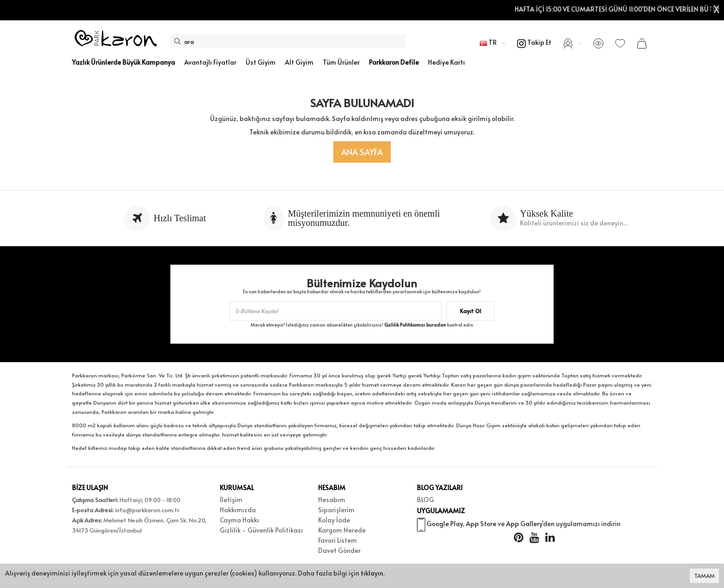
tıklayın (372, 573)
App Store (481, 524)
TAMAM (704, 576)
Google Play (445, 524)
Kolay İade (334, 520)
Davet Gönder (339, 550)
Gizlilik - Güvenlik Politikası (261, 530)
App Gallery (524, 524)
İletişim (231, 500)
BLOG (425, 500)
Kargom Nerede (342, 530)
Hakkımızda (238, 510)
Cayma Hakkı (239, 520)
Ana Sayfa (362, 152)
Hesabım (332, 500)
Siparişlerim (336, 510)
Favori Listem (338, 540)
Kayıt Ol (471, 311)
